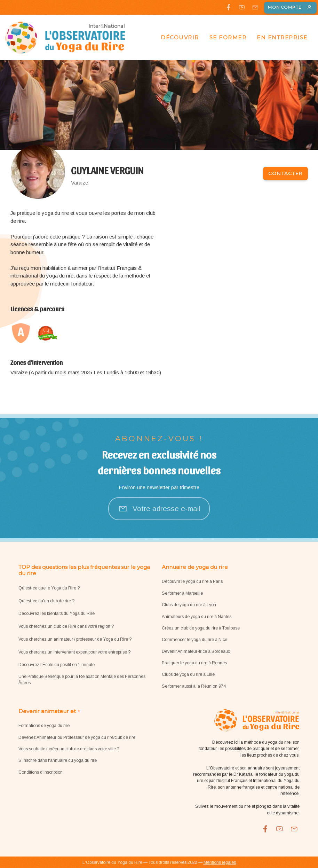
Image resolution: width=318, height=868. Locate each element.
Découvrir (180, 37)
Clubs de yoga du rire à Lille (188, 674)
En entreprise (282, 37)
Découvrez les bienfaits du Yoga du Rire (57, 613)
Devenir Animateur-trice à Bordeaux (196, 651)
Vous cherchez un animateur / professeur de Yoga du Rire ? (75, 639)
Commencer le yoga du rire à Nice (194, 640)
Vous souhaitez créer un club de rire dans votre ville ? (69, 749)
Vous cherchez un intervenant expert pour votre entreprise (73, 652)
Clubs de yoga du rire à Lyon (189, 605)
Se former (228, 37)
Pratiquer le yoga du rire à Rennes (194, 663)
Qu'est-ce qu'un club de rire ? (46, 601)
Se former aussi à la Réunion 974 (194, 686)
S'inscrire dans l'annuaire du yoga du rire (58, 760)
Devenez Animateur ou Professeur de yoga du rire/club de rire (77, 737)
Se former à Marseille (182, 593)
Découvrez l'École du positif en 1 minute (57, 665)
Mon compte (290, 7)
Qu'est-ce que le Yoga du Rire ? (49, 588)
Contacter (285, 173)
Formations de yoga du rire (44, 726)
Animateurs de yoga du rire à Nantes (197, 617)
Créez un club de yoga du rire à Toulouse (201, 628)
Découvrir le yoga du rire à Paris (192, 581)
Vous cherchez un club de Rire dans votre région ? (66, 626)
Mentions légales (220, 862)
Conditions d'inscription (41, 772)
